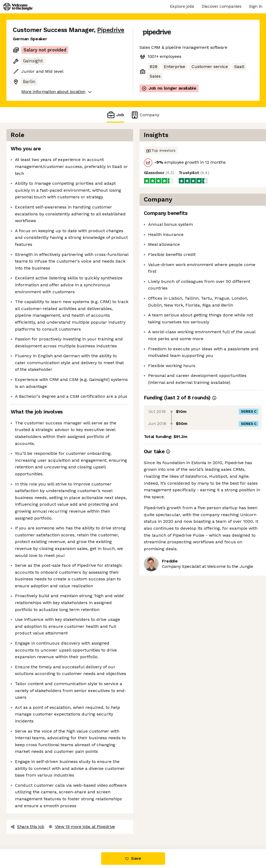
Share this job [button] (27, 827)
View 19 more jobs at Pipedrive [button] (82, 827)
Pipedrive (111, 30)
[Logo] (18, 7)
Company (145, 115)
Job (115, 115)
